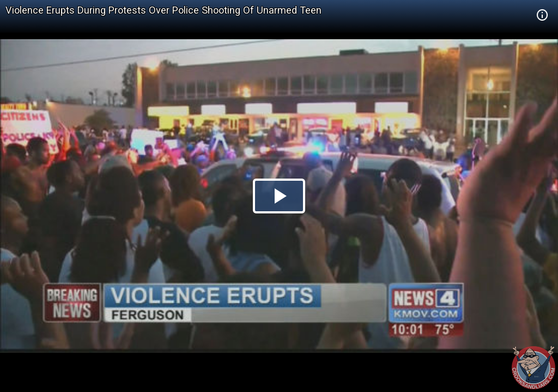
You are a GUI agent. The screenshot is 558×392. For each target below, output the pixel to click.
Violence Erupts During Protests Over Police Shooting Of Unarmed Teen (163, 10)
